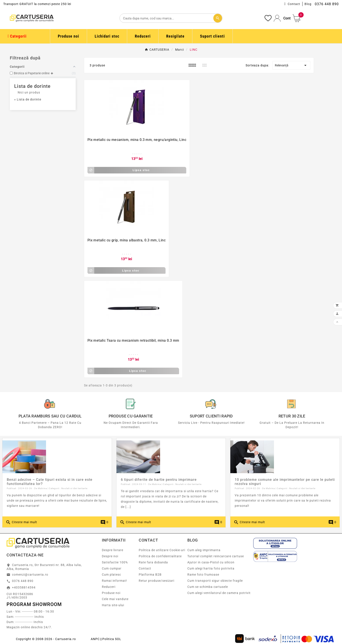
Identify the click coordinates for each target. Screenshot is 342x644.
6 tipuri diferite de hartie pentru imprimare (159, 480)
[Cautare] (171, 18)
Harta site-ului (113, 605)
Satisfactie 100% (115, 562)
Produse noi (111, 593)
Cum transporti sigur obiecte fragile (215, 581)
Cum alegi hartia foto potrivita (211, 568)
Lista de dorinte (32, 86)
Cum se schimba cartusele (208, 587)
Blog (308, 4)
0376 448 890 (23, 581)
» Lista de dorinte (28, 99)
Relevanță (292, 65)
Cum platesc (111, 575)
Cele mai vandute (115, 599)
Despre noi (110, 556)
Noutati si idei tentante (74, 488)
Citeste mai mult (21, 522)
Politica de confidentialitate (160, 556)
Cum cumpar (112, 568)
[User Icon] (282, 18)
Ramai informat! (115, 581)
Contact (294, 4)
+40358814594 (24, 587)
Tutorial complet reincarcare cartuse (216, 556)
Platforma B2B (150, 575)
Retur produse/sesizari (156, 581)
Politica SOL (112, 639)
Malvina (42, 488)
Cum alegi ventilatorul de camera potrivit (219, 593)
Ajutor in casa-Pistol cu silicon (211, 562)
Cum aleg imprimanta (204, 550)
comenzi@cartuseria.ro (30, 575)
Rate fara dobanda (153, 562)
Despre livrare (113, 550)
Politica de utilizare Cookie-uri (162, 550)
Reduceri (109, 587)
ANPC (95, 639)
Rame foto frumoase (203, 575)
